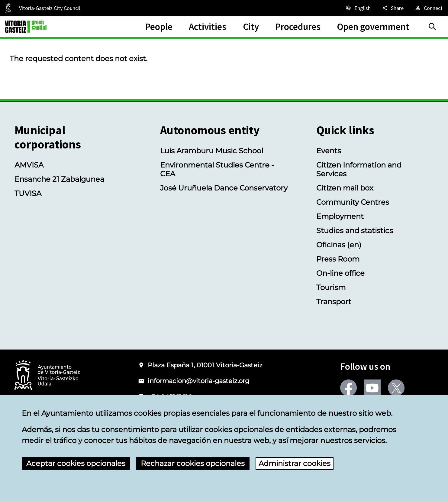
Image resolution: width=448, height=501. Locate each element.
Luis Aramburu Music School (212, 151)
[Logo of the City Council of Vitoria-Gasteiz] (47, 376)
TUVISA (28, 193)
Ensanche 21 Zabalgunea (59, 179)
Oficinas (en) (339, 245)
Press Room (338, 259)
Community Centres (353, 202)
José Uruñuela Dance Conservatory (224, 188)
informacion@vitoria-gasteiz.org (198, 381)
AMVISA (29, 165)
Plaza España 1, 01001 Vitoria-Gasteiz (205, 365)
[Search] (432, 27)
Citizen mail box (345, 188)
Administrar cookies (295, 463)
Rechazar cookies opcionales (193, 463)
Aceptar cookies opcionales (76, 463)
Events (329, 151)
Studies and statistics (355, 231)
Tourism (331, 287)
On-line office (340, 273)
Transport (334, 302)
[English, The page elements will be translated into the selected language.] (358, 8)
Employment (340, 216)
